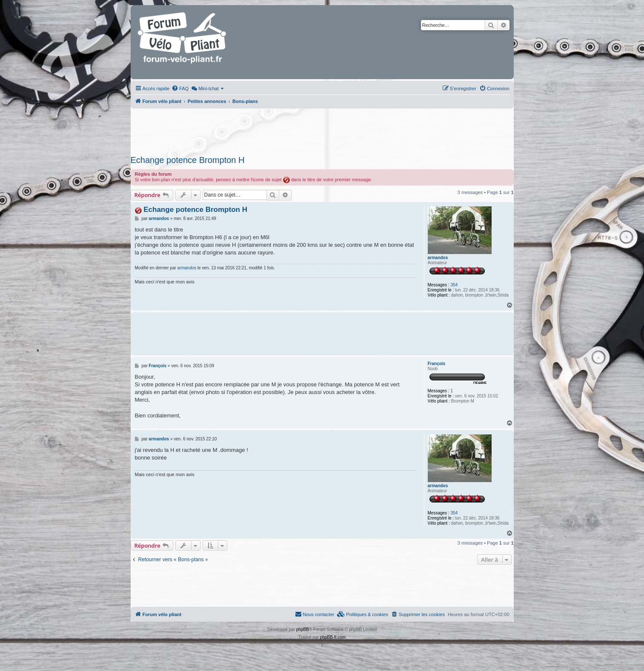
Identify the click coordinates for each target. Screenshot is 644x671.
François (437, 364)
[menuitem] (180, 89)
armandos (438, 258)
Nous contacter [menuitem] (315, 614)
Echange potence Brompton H (188, 160)
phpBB (303, 630)
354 (454, 285)
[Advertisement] (322, 129)
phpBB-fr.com (333, 637)
